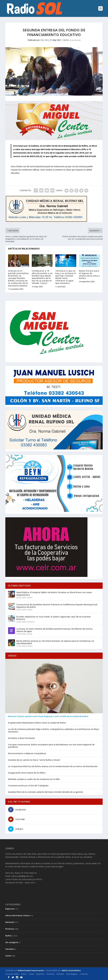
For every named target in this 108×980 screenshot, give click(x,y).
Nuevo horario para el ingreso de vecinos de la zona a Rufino (89, 275)
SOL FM (44, 40)
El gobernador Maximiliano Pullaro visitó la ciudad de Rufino (37, 723)
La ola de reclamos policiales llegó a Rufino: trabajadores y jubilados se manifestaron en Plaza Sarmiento (54, 730)
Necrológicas (72, 974)
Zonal (30, 634)
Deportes (10, 909)
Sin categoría (12, 942)
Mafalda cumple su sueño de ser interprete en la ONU (34, 779)
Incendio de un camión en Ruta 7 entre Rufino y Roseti (34, 760)
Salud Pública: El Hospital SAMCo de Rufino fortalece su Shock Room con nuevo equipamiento (54, 594)
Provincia (10, 929)
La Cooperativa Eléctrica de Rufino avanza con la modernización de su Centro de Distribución (53, 766)
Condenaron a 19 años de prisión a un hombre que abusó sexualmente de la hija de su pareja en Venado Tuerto (42, 277)
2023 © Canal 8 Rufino (71, 970)
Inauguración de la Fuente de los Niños (27, 773)
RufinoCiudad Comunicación (31, 970)
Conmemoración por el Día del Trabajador (28, 786)
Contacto (84, 974)
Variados (10, 949)
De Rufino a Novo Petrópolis (21, 738)
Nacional (31, 622)
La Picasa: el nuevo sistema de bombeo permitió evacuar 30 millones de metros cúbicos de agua (54, 630)
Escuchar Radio (12, 974)
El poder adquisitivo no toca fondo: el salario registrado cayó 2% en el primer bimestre (54, 618)
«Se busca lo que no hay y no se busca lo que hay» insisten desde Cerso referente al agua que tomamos (66, 277)
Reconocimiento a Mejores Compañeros (27, 753)
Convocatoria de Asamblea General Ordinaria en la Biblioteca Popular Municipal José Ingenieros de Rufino (57, 606)
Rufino (66, 40)
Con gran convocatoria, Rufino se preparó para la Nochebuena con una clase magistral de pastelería (51, 746)
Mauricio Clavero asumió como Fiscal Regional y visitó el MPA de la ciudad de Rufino (48, 716)
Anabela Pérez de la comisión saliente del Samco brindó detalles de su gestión (46, 792)
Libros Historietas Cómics (18, 915)
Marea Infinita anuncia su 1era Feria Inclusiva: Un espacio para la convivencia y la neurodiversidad (55, 642)
